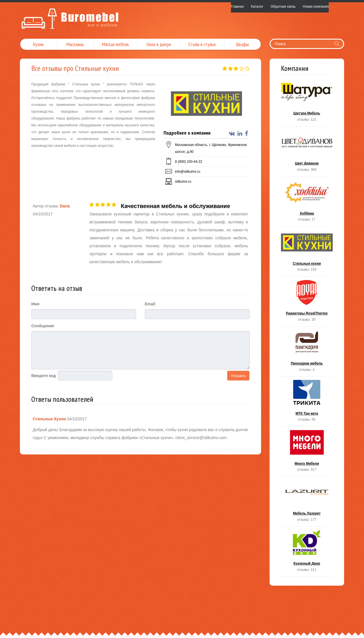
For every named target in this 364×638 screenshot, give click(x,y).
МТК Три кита (307, 403)
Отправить (238, 376)
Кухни (38, 44)
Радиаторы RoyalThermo (307, 303)
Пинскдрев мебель (307, 353)
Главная (237, 7)
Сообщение (43, 326)
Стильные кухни (307, 253)
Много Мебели (307, 453)
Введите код (44, 376)
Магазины (75, 44)
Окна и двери (159, 44)
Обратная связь (283, 7)
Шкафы (242, 44)
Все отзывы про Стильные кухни (75, 68)
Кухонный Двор (307, 553)
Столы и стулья (202, 44)
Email (150, 304)
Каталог (257, 7)
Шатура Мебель (307, 103)
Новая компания (316, 7)
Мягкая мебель (116, 44)
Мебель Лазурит (307, 503)
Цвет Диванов (307, 153)
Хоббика (307, 203)
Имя (35, 304)
